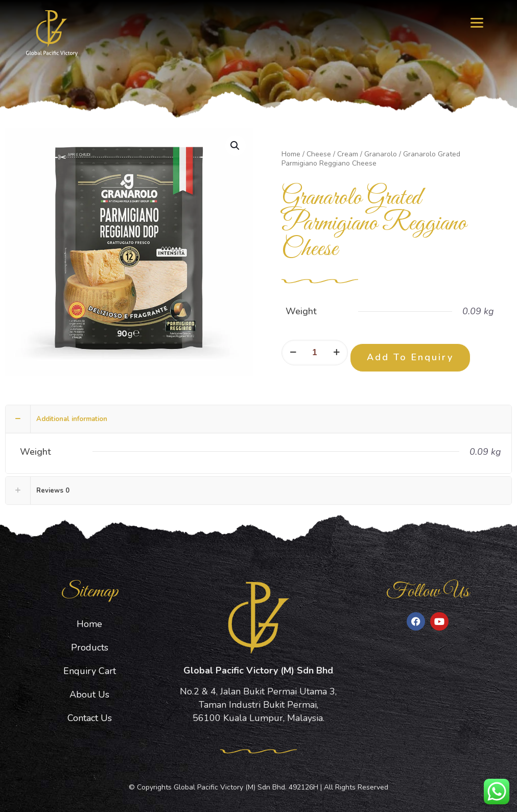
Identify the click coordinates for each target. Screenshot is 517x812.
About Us (89, 694)
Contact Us (90, 718)
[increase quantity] (336, 353)
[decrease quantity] (293, 353)
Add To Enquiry (410, 357)
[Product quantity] (315, 353)
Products (90, 647)
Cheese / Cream (332, 154)
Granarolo (381, 154)
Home (291, 154)
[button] (236, 146)
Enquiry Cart (90, 671)
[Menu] (477, 22)
